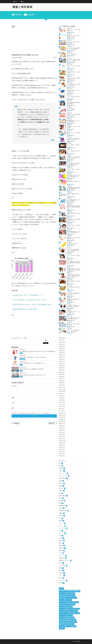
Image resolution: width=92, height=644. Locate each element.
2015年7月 (61, 449)
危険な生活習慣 (63, 478)
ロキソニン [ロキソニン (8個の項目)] (68, 600)
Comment (15, 386)
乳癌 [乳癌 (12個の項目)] (69, 593)
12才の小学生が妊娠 (71, 109)
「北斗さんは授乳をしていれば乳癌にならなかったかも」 (30, 300)
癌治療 (21, 353)
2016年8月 (61, 422)
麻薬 (61, 466)
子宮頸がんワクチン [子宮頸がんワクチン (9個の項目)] (70, 596)
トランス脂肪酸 (63, 566)
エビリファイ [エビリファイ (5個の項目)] (63, 615)
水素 (61, 463)
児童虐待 (62, 513)
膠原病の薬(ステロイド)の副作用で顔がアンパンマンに (73, 220)
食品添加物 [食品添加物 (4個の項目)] (71, 618)
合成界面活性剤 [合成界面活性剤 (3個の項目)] (70, 624)
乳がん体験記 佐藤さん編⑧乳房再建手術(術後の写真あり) (74, 188)
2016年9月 (61, 419)
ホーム (16, 2)
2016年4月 (61, 430)
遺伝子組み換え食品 (64, 511)
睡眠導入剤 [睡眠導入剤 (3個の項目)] (62, 624)
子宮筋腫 (62, 471)
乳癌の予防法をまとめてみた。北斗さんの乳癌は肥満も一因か (73, 176)
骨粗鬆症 (62, 551)
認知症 (61, 543)
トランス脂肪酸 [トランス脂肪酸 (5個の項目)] (74, 611)
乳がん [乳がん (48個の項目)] (72, 591)
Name (14, 398)
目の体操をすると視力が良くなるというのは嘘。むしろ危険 (74, 306)
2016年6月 (61, 426)
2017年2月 (61, 409)
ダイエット (62, 526)
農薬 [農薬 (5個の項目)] (67, 611)
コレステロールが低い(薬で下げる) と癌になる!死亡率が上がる (73, 250)
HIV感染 (62, 508)
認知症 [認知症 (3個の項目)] (66, 622)
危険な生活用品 (63, 496)
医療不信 (62, 516)
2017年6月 (61, 400)
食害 (61, 536)
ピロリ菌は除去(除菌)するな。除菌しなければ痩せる (73, 200)
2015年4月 (61, 456)
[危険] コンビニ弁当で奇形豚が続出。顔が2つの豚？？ (73, 115)
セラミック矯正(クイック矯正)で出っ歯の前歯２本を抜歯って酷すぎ (73, 263)
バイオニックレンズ (64, 476)
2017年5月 (61, 402)
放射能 (61, 498)
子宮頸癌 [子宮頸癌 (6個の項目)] (77, 609)
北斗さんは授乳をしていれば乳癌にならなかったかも (74, 85)
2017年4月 (61, 404)
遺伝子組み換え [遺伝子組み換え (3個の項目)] (73, 622)
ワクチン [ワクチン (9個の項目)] (62, 600)
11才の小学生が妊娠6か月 (72, 54)
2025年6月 (61, 353)
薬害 (24, 359)
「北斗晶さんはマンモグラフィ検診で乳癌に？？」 (27, 295)
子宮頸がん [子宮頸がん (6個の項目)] (69, 607)
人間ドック (62, 488)
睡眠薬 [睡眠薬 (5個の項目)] (71, 613)
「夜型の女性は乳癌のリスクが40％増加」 (25, 309)
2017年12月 (61, 387)
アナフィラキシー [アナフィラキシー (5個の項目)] (64, 613)
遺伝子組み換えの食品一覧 (72, 244)
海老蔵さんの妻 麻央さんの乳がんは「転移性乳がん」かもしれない (74, 269)
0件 (21, 58)
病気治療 (62, 468)
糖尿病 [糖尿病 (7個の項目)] (73, 604)
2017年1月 (61, 411)
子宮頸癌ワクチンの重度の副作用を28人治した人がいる (73, 158)
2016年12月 (61, 413)
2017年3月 (61, 407)
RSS (23, 2)
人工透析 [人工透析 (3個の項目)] (62, 628)
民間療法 (62, 491)
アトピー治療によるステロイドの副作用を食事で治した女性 (74, 318)
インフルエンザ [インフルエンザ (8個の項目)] (63, 602)
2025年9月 (61, 346)
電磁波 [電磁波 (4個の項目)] (68, 620)
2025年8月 (61, 349)
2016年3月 (61, 432)
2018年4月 (61, 379)
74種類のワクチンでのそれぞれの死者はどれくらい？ (74, 238)
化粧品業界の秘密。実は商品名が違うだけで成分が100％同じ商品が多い (73, 207)
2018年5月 (61, 376)
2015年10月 (61, 443)
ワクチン (62, 576)
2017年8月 (61, 396)
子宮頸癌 (62, 573)
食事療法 (62, 546)
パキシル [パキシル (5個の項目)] (70, 615)
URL (14, 408)
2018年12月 (61, 361)
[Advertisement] (34, 39)
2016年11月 (61, 415)
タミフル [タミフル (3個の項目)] (69, 626)
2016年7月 (61, 424)
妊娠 (61, 503)
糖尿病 (62, 571)
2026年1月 (61, 340)
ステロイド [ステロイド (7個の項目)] (62, 607)
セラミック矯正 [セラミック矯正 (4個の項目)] (63, 618)
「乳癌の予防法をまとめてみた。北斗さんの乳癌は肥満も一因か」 (32, 304)
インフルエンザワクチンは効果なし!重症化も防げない (74, 79)
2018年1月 (61, 385)
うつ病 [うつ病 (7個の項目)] (68, 604)
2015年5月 (61, 454)
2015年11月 (61, 441)
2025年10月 (61, 344)
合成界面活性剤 (63, 506)
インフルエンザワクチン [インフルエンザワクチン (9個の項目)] (71, 598)
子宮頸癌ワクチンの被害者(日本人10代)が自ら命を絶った (74, 139)
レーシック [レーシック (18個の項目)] (63, 593)
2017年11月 (61, 389)
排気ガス (62, 483)
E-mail (14, 403)
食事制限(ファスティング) (65, 561)
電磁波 (61, 481)
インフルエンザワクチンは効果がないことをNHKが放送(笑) (74, 49)
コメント (22, 338)
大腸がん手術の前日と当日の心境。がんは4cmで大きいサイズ (33, 375)
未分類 (62, 583)
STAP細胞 (62, 501)
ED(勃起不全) (63, 558)
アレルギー (62, 523)
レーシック (62, 533)
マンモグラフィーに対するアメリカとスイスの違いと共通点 (74, 331)
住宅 (61, 531)
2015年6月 (61, 451)
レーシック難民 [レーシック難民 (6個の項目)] (63, 609)
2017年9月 (61, 394)
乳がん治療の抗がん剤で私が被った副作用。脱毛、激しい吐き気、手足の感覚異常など (38, 351)
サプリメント (63, 556)
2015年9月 (61, 445)
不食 (61, 518)
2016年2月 (61, 434)
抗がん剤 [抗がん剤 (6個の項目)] (71, 609)
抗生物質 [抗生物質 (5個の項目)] (62, 611)
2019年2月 (61, 359)
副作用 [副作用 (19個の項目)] (78, 591)
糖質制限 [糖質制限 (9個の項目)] (62, 596)
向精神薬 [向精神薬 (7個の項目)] (62, 604)
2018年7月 (61, 372)
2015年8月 (61, 447)
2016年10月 (61, 417)
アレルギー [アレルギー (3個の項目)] (62, 626)
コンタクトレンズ (64, 473)
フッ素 (61, 553)
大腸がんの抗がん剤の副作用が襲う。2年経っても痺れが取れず (33, 357)
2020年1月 (61, 357)
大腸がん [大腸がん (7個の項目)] (71, 602)
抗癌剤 (62, 521)
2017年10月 (61, 391)
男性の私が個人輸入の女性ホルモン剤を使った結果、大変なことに (73, 276)
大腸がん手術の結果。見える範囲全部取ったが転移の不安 (32, 369)
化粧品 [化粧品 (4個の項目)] (74, 620)
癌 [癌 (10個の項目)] (73, 593)
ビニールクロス (63, 528)
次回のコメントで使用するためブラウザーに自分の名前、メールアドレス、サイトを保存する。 (32, 413)
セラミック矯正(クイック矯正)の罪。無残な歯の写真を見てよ (73, 164)
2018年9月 (61, 368)
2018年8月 (61, 370)
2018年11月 (61, 364)
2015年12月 (61, 439)
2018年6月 (61, 374)
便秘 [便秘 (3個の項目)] (74, 626)
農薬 (61, 493)
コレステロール (63, 581)
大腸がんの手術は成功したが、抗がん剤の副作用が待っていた (33, 363)
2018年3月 (61, 381)
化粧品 (62, 563)
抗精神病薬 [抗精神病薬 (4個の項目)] (62, 620)
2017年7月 (61, 398)
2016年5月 (61, 428)
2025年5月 (61, 355)
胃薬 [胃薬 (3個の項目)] (61, 622)
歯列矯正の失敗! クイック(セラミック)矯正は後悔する (73, 121)
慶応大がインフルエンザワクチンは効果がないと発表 (74, 36)
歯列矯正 (62, 541)
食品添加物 (62, 548)
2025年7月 (61, 351)
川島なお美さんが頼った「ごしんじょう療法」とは (74, 312)
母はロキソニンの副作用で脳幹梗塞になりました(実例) (73, 60)
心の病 (62, 538)
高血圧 (61, 578)
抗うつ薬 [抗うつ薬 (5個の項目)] (77, 613)
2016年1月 (61, 436)
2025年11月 (61, 342)
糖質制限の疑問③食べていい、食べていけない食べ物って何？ (73, 232)
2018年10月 (61, 366)
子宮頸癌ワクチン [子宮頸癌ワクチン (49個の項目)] (64, 591)
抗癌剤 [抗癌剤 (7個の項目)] (76, 602)
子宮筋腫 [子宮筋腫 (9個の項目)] (62, 598)
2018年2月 (61, 383)
